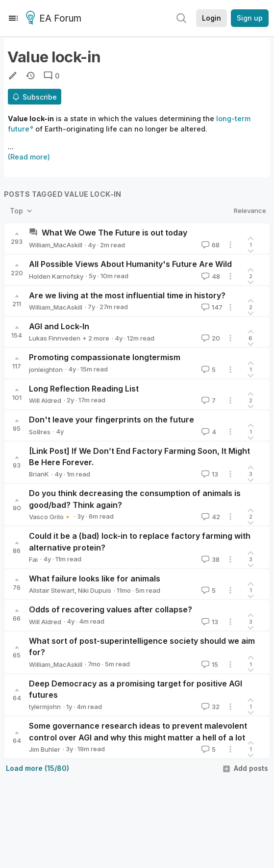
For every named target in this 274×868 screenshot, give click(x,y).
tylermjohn (45, 707)
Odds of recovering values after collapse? (111, 609)
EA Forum (55, 19)
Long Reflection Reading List (84, 389)
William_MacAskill (56, 245)
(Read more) (29, 157)
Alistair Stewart (52, 590)
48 (210, 276)
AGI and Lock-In (59, 326)
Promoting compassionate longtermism (105, 357)
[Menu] (13, 18)
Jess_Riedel (102, 338)
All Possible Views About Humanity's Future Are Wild (130, 264)
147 (211, 307)
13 (209, 474)
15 (209, 664)
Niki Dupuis (95, 590)
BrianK (39, 474)
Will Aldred (45, 400)
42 (210, 517)
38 (210, 559)
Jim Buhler (45, 749)
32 (210, 707)
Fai (33, 559)
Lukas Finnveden (55, 338)
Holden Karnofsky (56, 276)
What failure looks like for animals (95, 579)
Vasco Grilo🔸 (50, 517)
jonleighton (46, 369)
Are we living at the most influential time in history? (127, 295)
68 (210, 245)
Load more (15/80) (37, 768)
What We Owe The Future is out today (114, 233)
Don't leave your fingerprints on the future (112, 420)
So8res (40, 432)
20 (210, 338)
